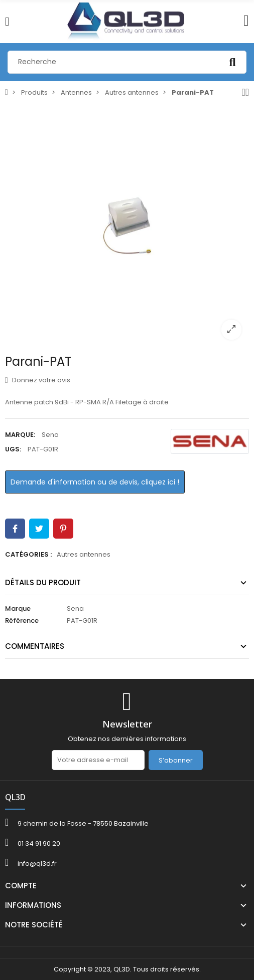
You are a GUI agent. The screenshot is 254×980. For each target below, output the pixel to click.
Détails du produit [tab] (43, 582)
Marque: (20, 435)
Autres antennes (84, 554)
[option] (127, 225)
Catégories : (28, 554)
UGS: (13, 449)
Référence (22, 621)
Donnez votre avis (38, 380)
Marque (18, 608)
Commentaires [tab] (35, 646)
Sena (50, 435)
